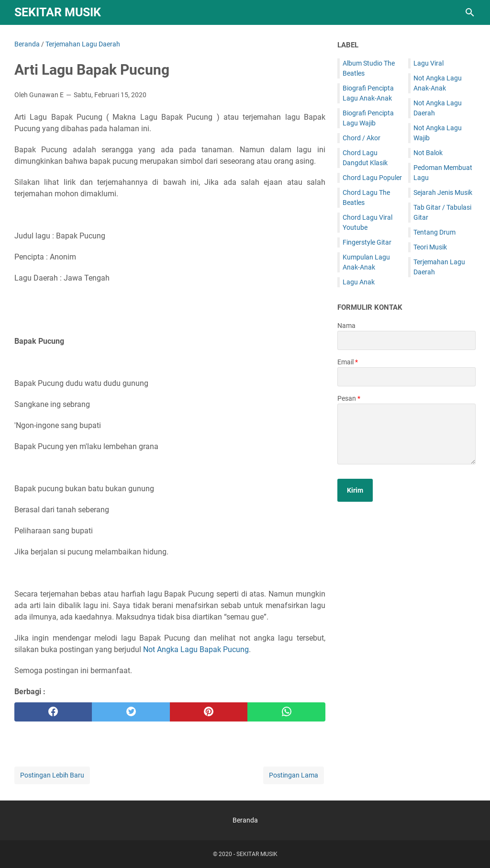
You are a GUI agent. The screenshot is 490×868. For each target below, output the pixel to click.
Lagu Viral (429, 63)
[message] (406, 434)
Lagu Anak (359, 282)
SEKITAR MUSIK (58, 12)
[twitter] (131, 712)
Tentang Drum (434, 232)
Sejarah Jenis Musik (443, 192)
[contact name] (406, 340)
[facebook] (53, 712)
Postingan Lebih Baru (52, 775)
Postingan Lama (294, 775)
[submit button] (355, 490)
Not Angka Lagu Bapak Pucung (196, 649)
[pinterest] (209, 712)
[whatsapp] (286, 712)
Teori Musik (430, 247)
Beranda (245, 820)
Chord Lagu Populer (372, 178)
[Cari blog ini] (470, 12)
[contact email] (406, 377)
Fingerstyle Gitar (367, 242)
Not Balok (428, 153)
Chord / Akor (362, 138)
